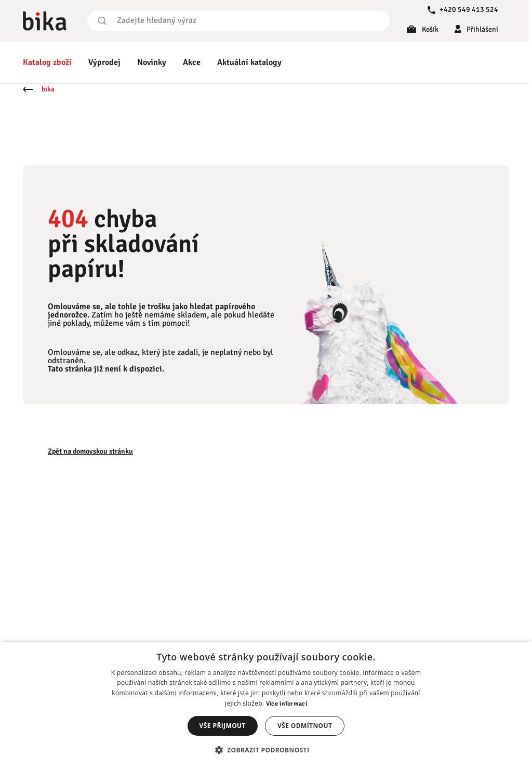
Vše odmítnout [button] (305, 726)
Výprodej (104, 62)
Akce (192, 62)
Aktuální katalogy (249, 62)
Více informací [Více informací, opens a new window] (287, 704)
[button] (266, 750)
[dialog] (266, 705)
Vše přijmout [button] (223, 726)
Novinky (152, 62)
